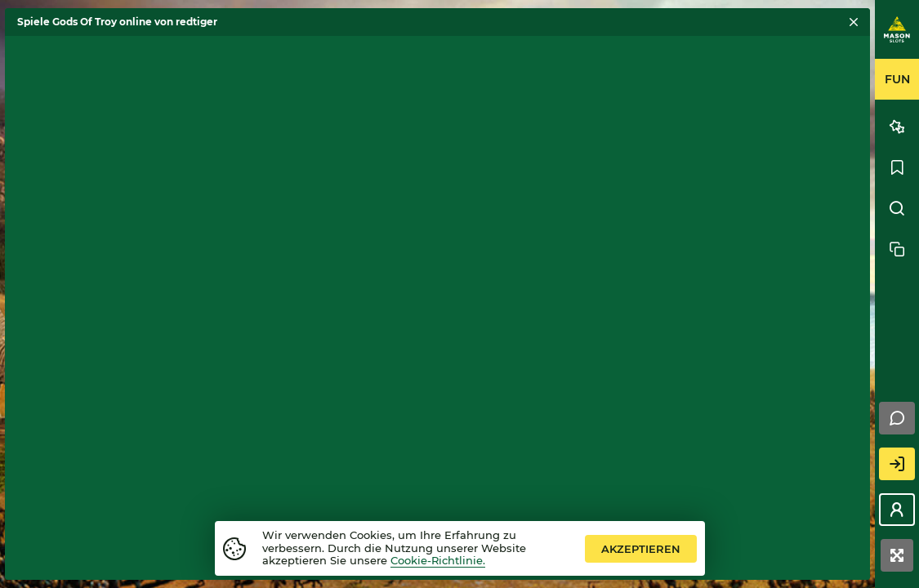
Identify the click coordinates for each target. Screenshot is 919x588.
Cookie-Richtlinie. (438, 560)
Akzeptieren (641, 549)
